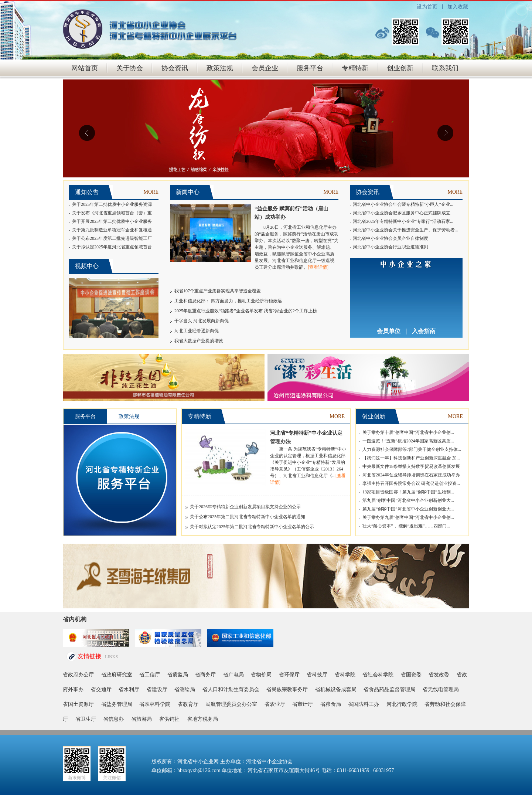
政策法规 (220, 68)
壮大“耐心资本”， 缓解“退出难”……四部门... (406, 526)
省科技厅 (317, 675)
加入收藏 (458, 7)
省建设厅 (157, 689)
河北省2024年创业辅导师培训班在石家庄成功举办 (411, 475)
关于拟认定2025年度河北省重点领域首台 (112, 247)
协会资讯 (175, 68)
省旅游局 (141, 719)
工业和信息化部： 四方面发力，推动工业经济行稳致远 (228, 301)
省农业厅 (275, 704)
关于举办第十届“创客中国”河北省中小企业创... (408, 432)
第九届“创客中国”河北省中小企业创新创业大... (408, 500)
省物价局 (261, 675)
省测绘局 (185, 689)
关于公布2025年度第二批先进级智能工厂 (112, 238)
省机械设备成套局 (336, 689)
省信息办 (113, 719)
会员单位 (389, 331)
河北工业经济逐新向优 (197, 331)
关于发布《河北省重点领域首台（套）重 (112, 213)
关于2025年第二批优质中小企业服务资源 (112, 204)
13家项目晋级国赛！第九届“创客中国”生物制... (408, 492)
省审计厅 (303, 704)
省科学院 (345, 675)
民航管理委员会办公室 (231, 704)
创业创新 (400, 68)
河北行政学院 (402, 704)
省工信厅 (150, 675)
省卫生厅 (86, 719)
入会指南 (424, 331)
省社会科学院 (378, 675)
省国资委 (411, 675)
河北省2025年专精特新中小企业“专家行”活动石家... (403, 221)
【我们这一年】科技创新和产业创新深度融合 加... (411, 458)
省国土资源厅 (78, 704)
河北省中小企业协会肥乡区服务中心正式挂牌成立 (402, 213)
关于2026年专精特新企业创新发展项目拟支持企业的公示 (245, 507)
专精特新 (355, 68)
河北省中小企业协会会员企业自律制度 (391, 238)
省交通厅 (101, 689)
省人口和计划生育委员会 (231, 689)
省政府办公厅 (78, 675)
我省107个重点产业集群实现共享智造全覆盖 (218, 291)
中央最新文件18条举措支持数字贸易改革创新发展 (411, 466)
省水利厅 (129, 689)
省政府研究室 (117, 675)
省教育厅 (188, 704)
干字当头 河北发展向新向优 (202, 321)
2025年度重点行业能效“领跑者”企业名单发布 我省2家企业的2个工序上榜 (246, 311)
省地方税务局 (202, 719)
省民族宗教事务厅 (287, 689)
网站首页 (85, 68)
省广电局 (233, 675)
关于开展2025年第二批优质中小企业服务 (112, 221)
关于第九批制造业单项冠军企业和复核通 (112, 230)
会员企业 (265, 68)
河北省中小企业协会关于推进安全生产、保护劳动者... (405, 230)
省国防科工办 (364, 704)
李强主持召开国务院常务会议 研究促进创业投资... (411, 483)
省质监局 (178, 675)
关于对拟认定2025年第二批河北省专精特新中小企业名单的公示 (252, 527)
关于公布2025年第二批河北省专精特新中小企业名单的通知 (248, 517)
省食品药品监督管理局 (389, 689)
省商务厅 (205, 675)
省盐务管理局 (117, 704)
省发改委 (439, 675)
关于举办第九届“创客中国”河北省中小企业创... (408, 517)
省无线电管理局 (441, 689)
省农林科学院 (155, 704)
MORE (151, 192)
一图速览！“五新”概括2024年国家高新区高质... (408, 441)
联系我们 (445, 68)
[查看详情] (318, 267)
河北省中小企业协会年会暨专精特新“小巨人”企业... (403, 204)
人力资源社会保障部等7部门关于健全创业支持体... (412, 449)
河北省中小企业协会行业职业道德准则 (391, 247)
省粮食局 (331, 704)
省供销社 (169, 719)
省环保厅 (289, 675)
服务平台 (310, 68)
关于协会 (130, 68)
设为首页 (427, 7)
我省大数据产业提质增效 (199, 341)
